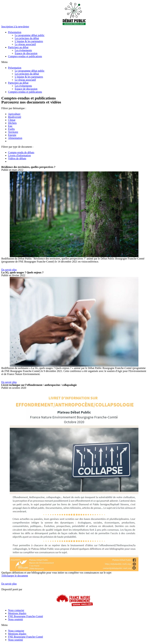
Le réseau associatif (25, 44)
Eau (10, 126)
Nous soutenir (16, 619)
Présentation (15, 32)
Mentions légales (17, 613)
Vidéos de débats (17, 158)
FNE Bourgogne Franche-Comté (26, 616)
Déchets (12, 123)
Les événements (23, 50)
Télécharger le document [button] (15, 576)
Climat (12, 120)
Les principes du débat (27, 38)
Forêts (11, 129)
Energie (12, 135)
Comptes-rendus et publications (25, 56)
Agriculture (14, 114)
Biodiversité (15, 117)
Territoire (13, 132)
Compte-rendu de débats (21, 152)
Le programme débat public (30, 35)
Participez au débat (18, 47)
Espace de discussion (26, 53)
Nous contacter (16, 610)
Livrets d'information (19, 155)
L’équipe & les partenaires (29, 41)
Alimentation (15, 138)
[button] (15, 27)
